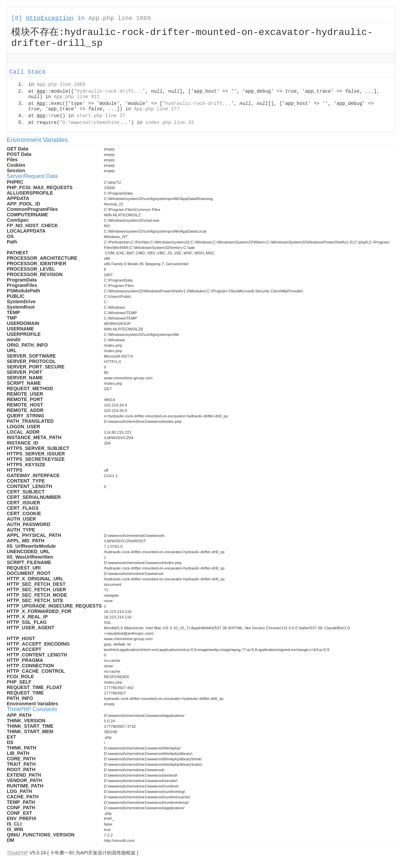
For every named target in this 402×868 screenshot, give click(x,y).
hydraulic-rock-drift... (110, 92)
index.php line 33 (169, 124)
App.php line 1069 (120, 18)
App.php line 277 (157, 110)
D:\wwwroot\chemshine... (95, 124)
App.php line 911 (77, 98)
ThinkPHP (18, 854)
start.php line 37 (101, 117)
